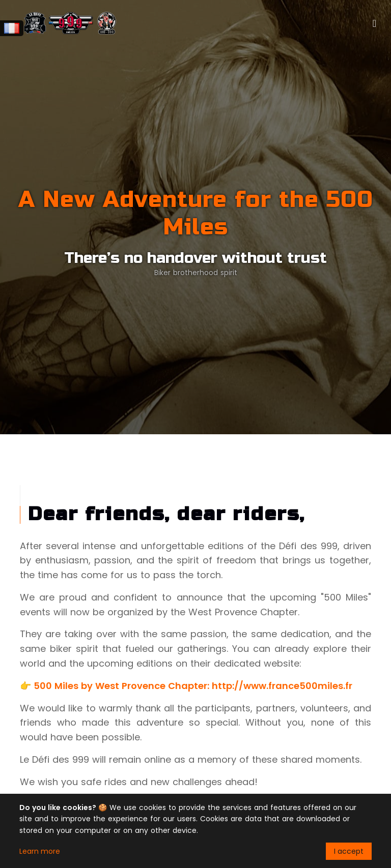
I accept (349, 851)
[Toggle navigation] (374, 23)
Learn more (40, 851)
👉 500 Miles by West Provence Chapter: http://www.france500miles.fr (186, 686)
